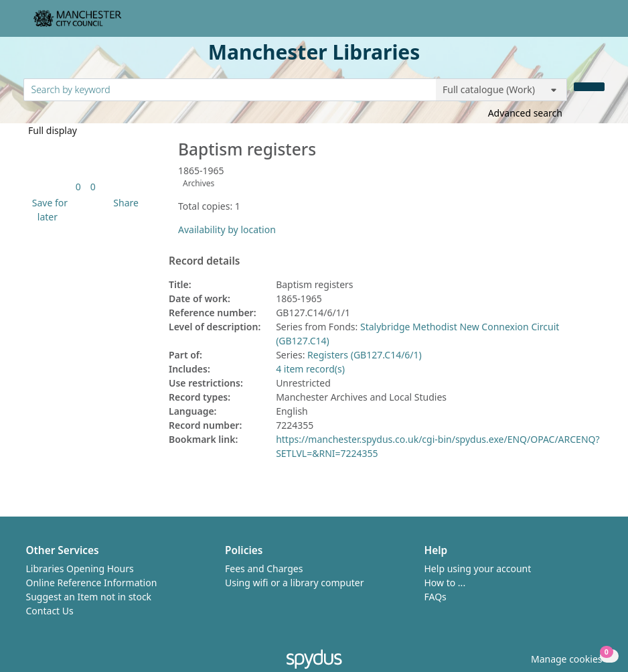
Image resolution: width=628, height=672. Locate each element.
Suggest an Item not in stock (89, 597)
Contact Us (50, 611)
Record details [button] (204, 261)
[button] (48, 210)
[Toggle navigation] (598, 24)
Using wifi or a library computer (295, 583)
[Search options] (501, 90)
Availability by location (227, 229)
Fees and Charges (264, 568)
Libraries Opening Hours (80, 568)
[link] (78, 187)
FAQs (436, 597)
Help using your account (478, 568)
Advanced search (525, 113)
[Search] (589, 87)
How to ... (445, 583)
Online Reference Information (92, 583)
